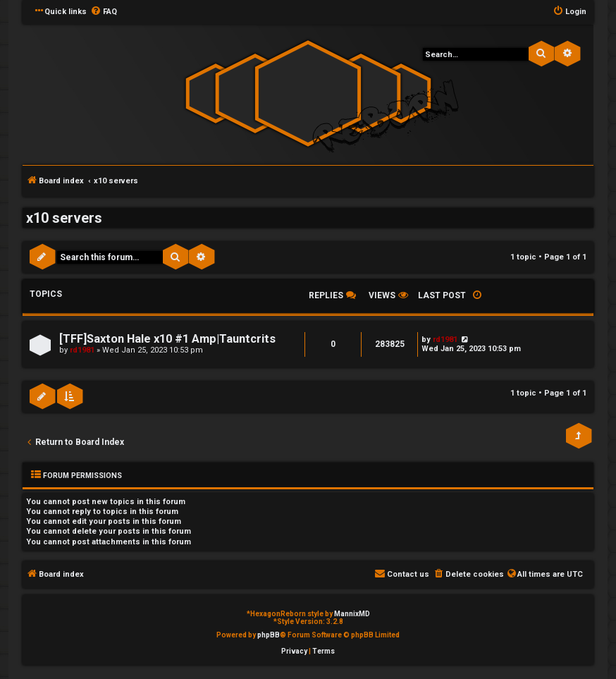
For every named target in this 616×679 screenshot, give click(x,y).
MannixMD (352, 614)
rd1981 (82, 350)
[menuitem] (104, 12)
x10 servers (64, 218)
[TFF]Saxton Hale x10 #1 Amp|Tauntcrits (167, 339)
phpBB (269, 635)
